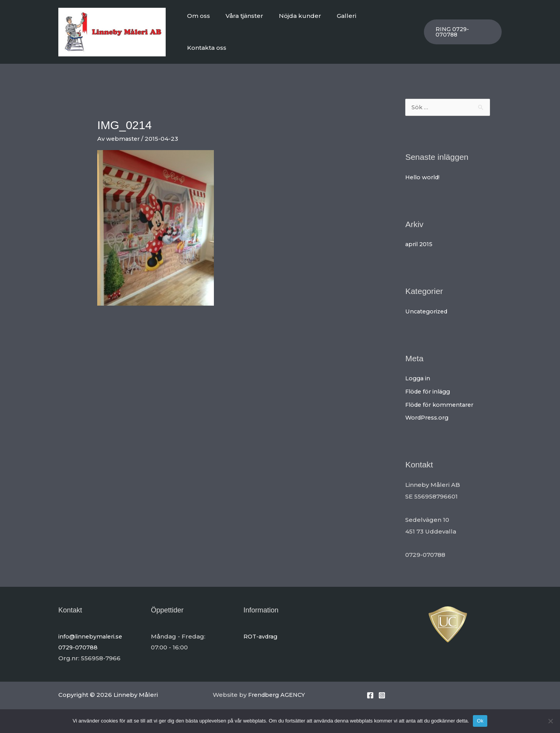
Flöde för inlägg (430, 388)
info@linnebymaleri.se (92, 633)
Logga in (418, 375)
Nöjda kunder (306, 30)
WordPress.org (428, 414)
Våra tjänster (255, 30)
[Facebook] (370, 692)
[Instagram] (382, 692)
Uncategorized (428, 308)
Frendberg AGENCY (278, 692)
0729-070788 (78, 644)
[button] (462, 30)
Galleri (349, 30)
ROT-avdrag (262, 633)
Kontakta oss (390, 30)
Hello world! (424, 174)
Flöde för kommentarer (442, 401)
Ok (480, 721)
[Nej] (550, 721)
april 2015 (420, 241)
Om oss (213, 30)
